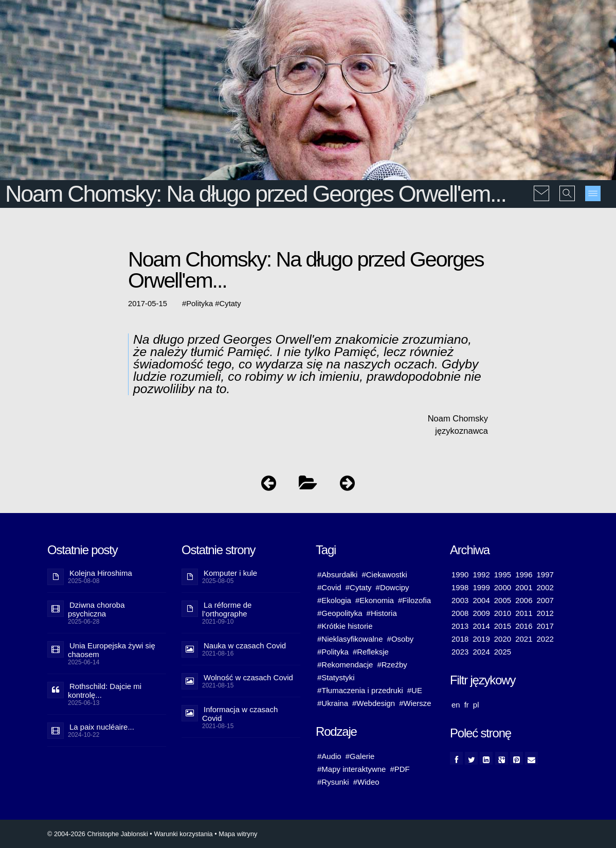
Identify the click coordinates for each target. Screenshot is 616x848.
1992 (481, 575)
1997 (545, 575)
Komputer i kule (230, 573)
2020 (503, 639)
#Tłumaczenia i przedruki (360, 690)
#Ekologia (334, 600)
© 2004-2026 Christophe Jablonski (98, 834)
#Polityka (333, 652)
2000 (503, 587)
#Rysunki (333, 782)
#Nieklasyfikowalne (350, 639)
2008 (460, 613)
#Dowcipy (393, 587)
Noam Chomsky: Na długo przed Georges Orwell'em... (256, 194)
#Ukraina (333, 703)
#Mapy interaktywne (351, 769)
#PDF (400, 769)
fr (467, 705)
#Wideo (366, 782)
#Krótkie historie (345, 626)
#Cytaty (359, 587)
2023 (460, 652)
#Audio (329, 756)
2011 (524, 613)
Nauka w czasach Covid (245, 646)
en (456, 705)
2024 (481, 652)
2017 (545, 626)
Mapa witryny (238, 834)
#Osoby (401, 639)
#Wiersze (415, 703)
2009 (481, 613)
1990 (460, 575)
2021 (524, 639)
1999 (481, 587)
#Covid (329, 587)
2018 (460, 639)
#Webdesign (374, 703)
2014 (481, 626)
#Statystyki (336, 677)
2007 (545, 600)
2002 (545, 587)
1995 (503, 575)
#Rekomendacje (345, 665)
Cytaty (230, 304)
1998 (460, 587)
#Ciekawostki (384, 575)
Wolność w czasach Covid (248, 677)
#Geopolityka (340, 613)
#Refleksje (371, 652)
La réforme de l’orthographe (227, 609)
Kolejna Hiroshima (101, 573)
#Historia (382, 613)
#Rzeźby (392, 665)
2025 (503, 652)
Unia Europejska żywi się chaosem (112, 650)
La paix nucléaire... (102, 727)
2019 (481, 639)
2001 (524, 587)
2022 (545, 639)
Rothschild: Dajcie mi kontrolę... (105, 691)
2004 (481, 600)
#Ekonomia (375, 600)
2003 (460, 600)
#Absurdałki (337, 575)
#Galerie (360, 756)
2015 (503, 626)
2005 (503, 600)
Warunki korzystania (183, 834)
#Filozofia (414, 600)
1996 (524, 575)
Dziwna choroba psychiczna (96, 609)
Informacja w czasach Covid (240, 714)
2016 (524, 626)
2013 (460, 626)
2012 (545, 613)
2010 (503, 613)
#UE (415, 690)
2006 (524, 600)
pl (476, 705)
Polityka (200, 304)
